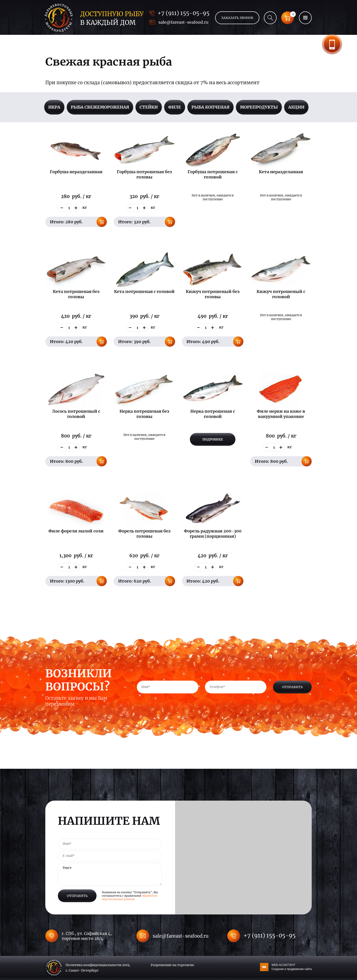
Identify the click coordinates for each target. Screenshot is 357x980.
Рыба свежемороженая (100, 107)
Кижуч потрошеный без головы (213, 294)
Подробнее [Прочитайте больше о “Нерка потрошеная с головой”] (213, 439)
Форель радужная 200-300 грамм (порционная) (213, 534)
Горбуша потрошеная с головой (213, 174)
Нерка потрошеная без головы (144, 414)
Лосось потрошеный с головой (76, 414)
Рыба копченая (210, 107)
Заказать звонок (332, 44)
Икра (54, 107)
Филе (175, 107)
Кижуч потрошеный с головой (281, 294)
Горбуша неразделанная (76, 172)
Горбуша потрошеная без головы (144, 174)
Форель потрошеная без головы (144, 534)
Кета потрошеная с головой (144, 291)
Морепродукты (259, 107)
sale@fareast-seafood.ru (183, 22)
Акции (296, 107)
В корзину (102, 222)
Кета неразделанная (281, 172)
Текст (110, 874)
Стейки (149, 107)
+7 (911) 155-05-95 (184, 13)
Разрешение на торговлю (172, 965)
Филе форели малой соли (76, 531)
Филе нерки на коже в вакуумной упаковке (281, 414)
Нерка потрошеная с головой (213, 414)
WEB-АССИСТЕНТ (292, 967)
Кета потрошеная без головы (76, 294)
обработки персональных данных (130, 897)
